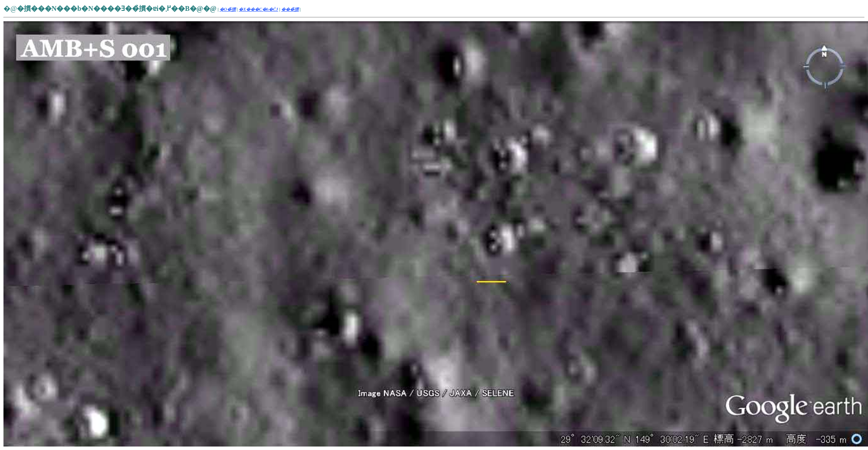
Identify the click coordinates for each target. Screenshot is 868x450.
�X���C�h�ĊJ (258, 9)
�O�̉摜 (228, 9)
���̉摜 (290, 9)
